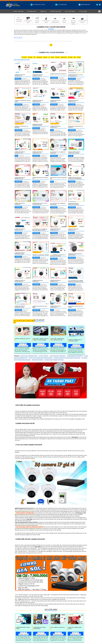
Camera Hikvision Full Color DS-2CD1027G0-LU (75, 75)
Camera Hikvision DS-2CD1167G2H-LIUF (56, 230)
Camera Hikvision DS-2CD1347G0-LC (56, 307)
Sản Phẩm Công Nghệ (56, 11)
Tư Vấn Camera (83, 11)
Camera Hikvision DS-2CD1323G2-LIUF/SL (20, 253)
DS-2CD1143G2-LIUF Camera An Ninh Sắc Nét (58, 204)
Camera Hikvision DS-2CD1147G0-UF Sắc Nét (73, 204)
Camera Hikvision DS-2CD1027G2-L (56, 101)
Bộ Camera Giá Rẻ (32, 11)
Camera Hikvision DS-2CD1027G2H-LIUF (38, 101)
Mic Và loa (24, 57)
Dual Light (30, 57)
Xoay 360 (57, 57)
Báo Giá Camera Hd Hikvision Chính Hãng (54, 360)
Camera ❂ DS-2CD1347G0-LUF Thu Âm (75, 307)
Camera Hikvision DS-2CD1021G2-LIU (20, 75)
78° (34, 57)
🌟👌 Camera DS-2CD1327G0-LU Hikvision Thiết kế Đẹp (58, 255)
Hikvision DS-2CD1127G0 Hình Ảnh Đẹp (58, 178)
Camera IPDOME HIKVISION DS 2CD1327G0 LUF (75, 254)
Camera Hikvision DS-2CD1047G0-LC (56, 127)
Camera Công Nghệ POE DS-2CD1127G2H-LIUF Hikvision (75, 178)
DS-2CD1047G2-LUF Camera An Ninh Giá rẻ (58, 153)
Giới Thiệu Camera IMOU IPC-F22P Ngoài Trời (58, 339)
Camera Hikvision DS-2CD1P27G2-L (75, 356)
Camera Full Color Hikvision (51, 27)
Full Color (45, 57)
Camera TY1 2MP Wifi (43, 356)
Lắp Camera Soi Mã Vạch (58, 627)
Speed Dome (64, 57)
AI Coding (70, 57)
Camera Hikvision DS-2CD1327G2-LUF (56, 281)
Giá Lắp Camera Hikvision (37, 360)
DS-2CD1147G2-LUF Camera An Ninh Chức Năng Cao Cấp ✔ (40, 230)
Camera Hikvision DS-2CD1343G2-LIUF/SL (20, 307)
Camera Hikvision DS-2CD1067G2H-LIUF (20, 178)
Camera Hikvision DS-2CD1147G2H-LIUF (20, 230)
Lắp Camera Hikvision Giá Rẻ (22, 60)
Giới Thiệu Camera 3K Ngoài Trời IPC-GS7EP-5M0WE (41, 339)
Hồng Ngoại (39, 57)
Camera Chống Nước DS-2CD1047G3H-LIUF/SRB (74, 153)
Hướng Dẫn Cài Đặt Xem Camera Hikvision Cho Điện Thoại (67, 358)
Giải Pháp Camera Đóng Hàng (75, 628)
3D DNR (79, 57)
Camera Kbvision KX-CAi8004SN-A (58, 356)
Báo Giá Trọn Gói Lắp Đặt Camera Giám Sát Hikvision (41, 358)
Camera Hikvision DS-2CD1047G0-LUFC (20, 152)
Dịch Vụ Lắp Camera (70, 11)
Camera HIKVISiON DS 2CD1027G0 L (58, 74)
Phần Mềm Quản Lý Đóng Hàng (23, 628)
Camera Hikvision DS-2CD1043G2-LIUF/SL (38, 125)
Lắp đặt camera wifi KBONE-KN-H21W (29, 356)
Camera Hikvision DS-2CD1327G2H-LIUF (20, 281)
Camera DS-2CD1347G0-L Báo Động (40, 307)
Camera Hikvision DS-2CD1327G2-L (38, 281)
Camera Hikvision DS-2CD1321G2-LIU (73, 230)
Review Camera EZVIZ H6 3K (23, 339)
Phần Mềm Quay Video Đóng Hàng (40, 628)
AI (49, 57)
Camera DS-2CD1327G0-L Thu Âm (40, 255)
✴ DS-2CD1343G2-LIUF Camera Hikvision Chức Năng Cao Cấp (75, 281)
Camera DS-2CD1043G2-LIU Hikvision (21, 127)
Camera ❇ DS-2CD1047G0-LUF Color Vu (75, 127)
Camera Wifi (43, 11)
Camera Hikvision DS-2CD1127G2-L (20, 204)
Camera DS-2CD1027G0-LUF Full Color (23, 101)
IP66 (75, 57)
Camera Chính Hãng (19, 11)
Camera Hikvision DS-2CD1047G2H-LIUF (38, 152)
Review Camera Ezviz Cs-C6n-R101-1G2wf (76, 340)
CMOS (52, 57)
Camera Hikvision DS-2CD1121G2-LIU (41, 178)
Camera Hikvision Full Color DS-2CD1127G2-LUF (40, 204)
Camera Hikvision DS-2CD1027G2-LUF (73, 101)
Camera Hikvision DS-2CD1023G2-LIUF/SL (38, 75)
